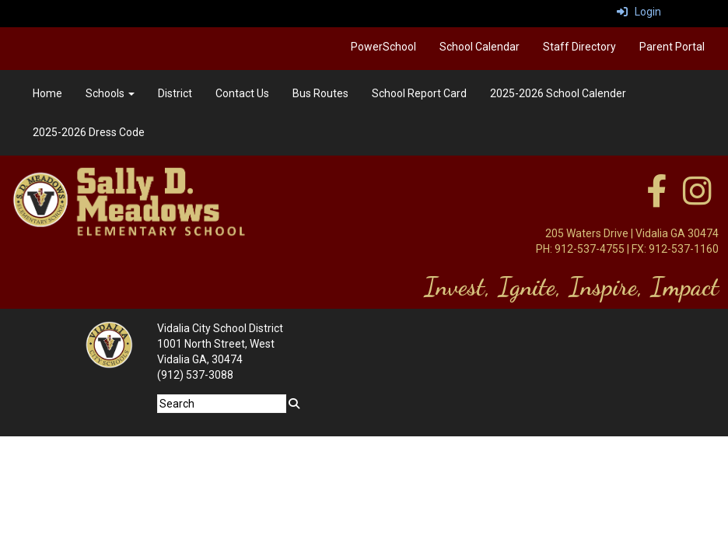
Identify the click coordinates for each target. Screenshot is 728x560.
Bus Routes (320, 93)
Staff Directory (579, 47)
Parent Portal (672, 47)
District (175, 93)
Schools (110, 93)
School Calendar (479, 47)
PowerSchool (383, 47)
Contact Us (242, 93)
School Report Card (419, 93)
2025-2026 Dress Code (89, 132)
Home (47, 93)
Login (639, 12)
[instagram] (697, 199)
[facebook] (656, 199)
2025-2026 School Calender (558, 93)
